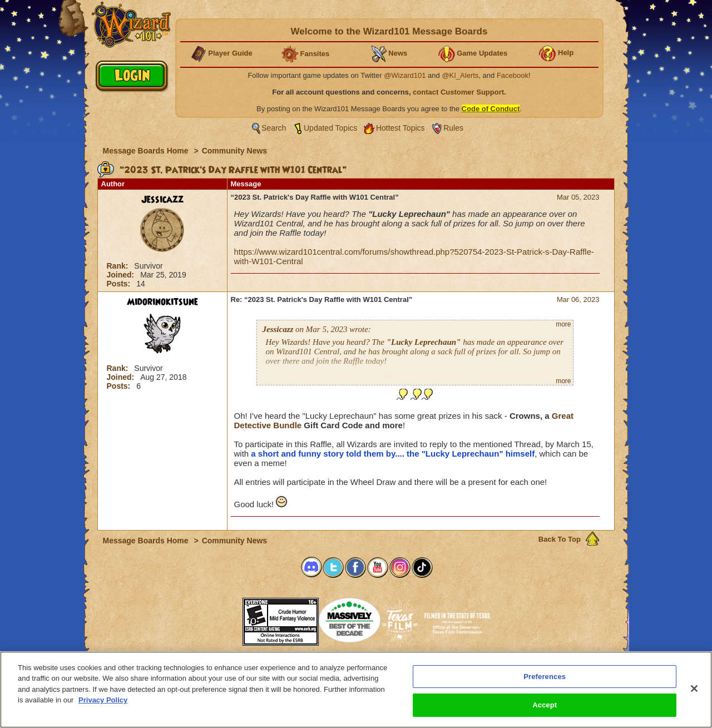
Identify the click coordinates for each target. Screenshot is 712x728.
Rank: (119, 266)
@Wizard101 (405, 75)
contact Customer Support (458, 92)
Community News (234, 151)
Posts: (120, 284)
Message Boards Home (147, 151)
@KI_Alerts (460, 75)
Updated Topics (330, 128)
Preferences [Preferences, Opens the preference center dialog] (545, 677)
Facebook (513, 75)
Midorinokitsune (162, 302)
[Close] (694, 689)
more (563, 324)
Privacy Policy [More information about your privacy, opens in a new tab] (103, 700)
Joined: (122, 275)
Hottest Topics (400, 128)
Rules (453, 128)
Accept (545, 705)
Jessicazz (162, 200)
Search (274, 128)
